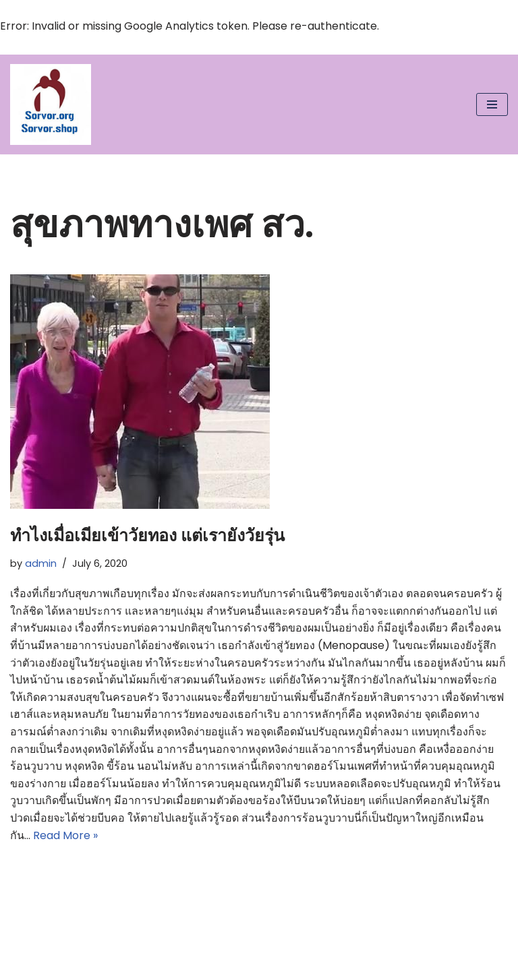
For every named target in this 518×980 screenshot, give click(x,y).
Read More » (65, 835)
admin (41, 563)
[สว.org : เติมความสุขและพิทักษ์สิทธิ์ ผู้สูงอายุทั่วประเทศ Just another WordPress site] (51, 104)
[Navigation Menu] (492, 104)
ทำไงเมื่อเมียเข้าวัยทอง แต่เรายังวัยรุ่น (147, 535)
